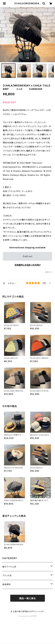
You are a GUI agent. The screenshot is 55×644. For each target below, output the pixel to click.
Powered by (28, 616)
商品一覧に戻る (28, 598)
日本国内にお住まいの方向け (28, 265)
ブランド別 (7, 576)
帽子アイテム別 (9, 567)
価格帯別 (7, 584)
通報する (49, 272)
